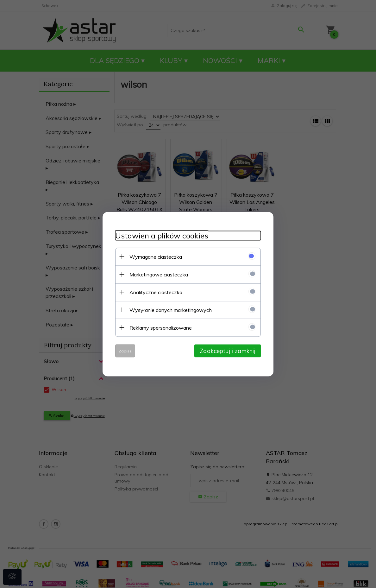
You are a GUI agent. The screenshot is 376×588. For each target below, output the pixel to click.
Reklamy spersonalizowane (161, 327)
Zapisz (125, 351)
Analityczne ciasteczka (156, 292)
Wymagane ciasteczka (156, 256)
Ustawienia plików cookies (162, 235)
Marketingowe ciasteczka (159, 274)
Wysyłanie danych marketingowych (171, 310)
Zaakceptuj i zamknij (228, 351)
